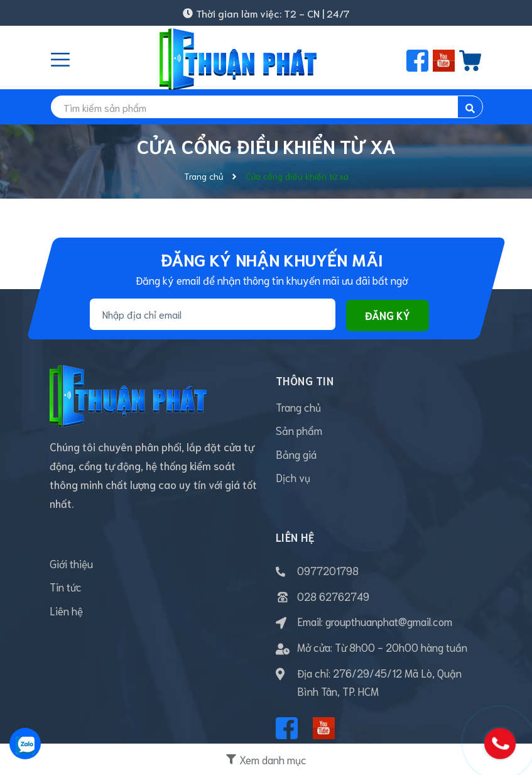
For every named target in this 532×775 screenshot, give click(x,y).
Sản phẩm (299, 431)
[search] (266, 107)
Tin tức (66, 588)
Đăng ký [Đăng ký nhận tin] (388, 315)
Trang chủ (298, 407)
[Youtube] (324, 728)
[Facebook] (287, 728)
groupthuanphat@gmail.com (389, 621)
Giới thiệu (71, 564)
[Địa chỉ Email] (213, 314)
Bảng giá (296, 455)
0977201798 (328, 570)
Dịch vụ (293, 479)
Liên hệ (66, 612)
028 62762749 (333, 596)
